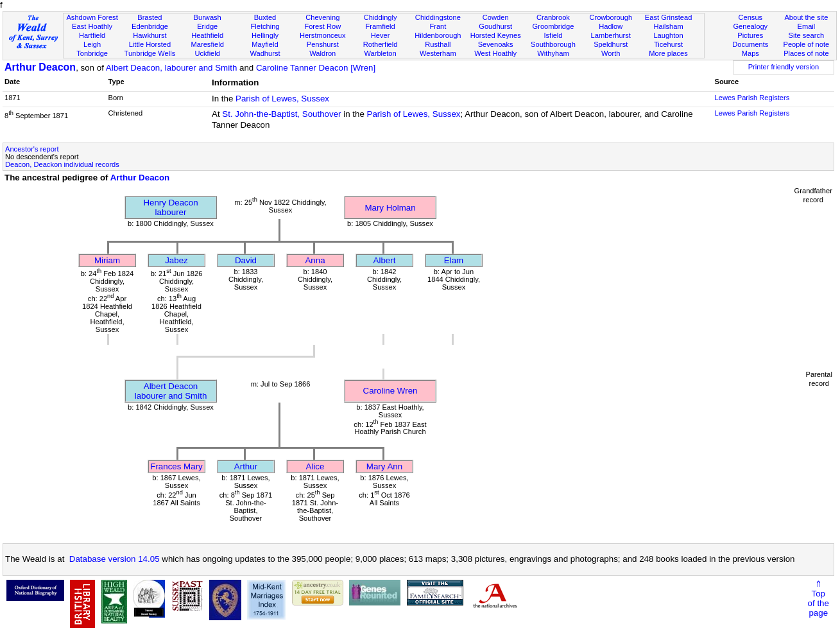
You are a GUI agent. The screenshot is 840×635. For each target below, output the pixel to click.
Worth (611, 53)
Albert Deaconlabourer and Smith (171, 391)
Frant (438, 26)
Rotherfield (381, 44)
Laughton (668, 35)
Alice (315, 466)
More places (668, 53)
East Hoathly (92, 26)
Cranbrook (553, 17)
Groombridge (553, 26)
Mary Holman (390, 208)
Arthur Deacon (40, 67)
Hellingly (265, 35)
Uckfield (207, 53)
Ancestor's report (32, 149)
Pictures (750, 35)
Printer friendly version (784, 67)
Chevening (322, 17)
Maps (750, 53)
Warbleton (380, 53)
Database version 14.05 (115, 559)
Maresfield (208, 44)
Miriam (107, 260)
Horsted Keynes (496, 35)
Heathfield (207, 35)
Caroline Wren (390, 391)
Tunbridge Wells (150, 53)
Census (750, 17)
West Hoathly (495, 53)
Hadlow (611, 26)
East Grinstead (668, 17)
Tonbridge (92, 53)
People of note (807, 44)
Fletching (265, 26)
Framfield (380, 26)
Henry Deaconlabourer (170, 207)
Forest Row (322, 26)
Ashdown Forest (92, 17)
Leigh (92, 44)
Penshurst (323, 44)
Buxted (265, 17)
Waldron (322, 53)
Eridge (207, 26)
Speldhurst (611, 44)
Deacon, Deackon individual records (62, 164)
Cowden (496, 17)
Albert (385, 260)
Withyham (553, 53)
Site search (807, 35)
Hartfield (92, 35)
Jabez (176, 260)
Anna (315, 260)
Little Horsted (150, 44)
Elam (454, 260)
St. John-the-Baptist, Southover (281, 114)
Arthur (246, 466)
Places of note (806, 53)
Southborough (553, 44)
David (246, 260)
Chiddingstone (438, 17)
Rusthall (438, 44)
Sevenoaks (496, 44)
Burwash (208, 17)
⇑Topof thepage (819, 598)
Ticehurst (668, 44)
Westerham (438, 53)
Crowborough (611, 17)
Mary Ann (384, 466)
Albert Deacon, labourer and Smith (171, 68)
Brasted (150, 17)
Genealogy (750, 26)
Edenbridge (150, 26)
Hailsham (668, 26)
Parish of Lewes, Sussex (282, 99)
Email (806, 26)
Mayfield (265, 44)
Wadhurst (265, 53)
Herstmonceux (323, 35)
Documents (750, 44)
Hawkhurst (150, 35)
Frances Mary (176, 466)
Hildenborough (438, 35)
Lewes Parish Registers (752, 98)
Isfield (553, 35)
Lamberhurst (611, 35)
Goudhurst (495, 26)
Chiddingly (381, 17)
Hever (381, 35)
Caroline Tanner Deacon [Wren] (316, 68)
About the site (806, 17)
